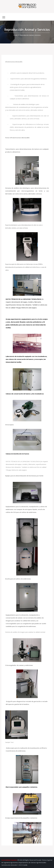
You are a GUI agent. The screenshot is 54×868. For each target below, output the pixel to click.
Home (15, 35)
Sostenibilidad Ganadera (9, 860)
